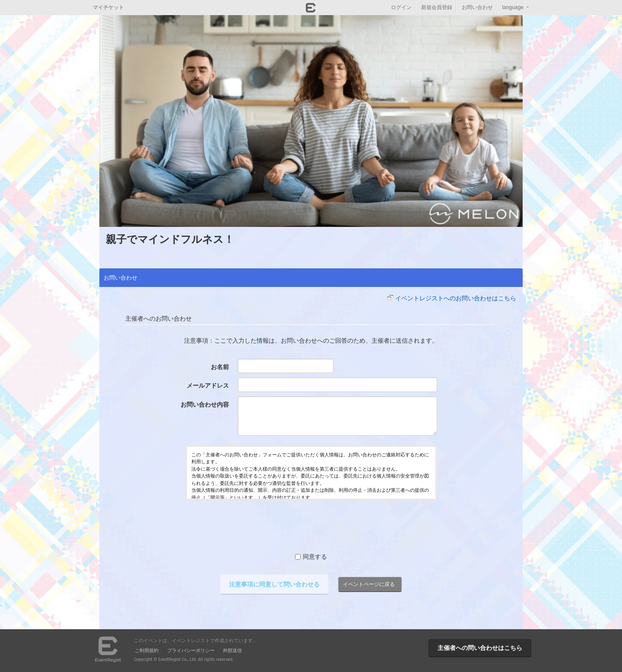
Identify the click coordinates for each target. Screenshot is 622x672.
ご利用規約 (147, 650)
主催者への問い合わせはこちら (480, 648)
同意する (311, 557)
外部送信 (232, 650)
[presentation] (311, 526)
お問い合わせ (477, 7)
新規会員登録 (437, 7)
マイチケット (108, 7)
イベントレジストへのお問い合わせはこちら (456, 298)
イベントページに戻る (369, 584)
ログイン (401, 7)
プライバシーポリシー (191, 650)
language (513, 7)
